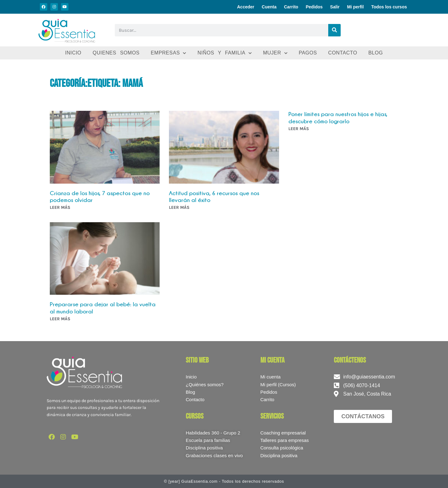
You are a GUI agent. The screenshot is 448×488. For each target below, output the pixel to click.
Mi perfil (355, 7)
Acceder (246, 7)
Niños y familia (225, 53)
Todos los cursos (389, 7)
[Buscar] (334, 30)
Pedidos (314, 7)
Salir (335, 7)
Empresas (168, 53)
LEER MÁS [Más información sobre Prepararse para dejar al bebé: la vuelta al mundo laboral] (60, 319)
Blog (376, 53)
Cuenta (269, 7)
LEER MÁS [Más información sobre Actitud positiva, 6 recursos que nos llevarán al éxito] (179, 207)
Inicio (73, 53)
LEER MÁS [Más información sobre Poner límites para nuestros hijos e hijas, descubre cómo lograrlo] (299, 129)
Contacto (343, 53)
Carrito (291, 7)
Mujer (275, 53)
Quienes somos (116, 53)
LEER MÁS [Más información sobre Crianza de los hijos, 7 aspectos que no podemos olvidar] (60, 207)
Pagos (308, 53)
